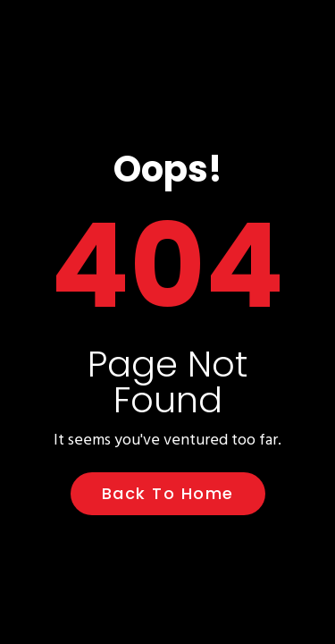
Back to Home (168, 493)
